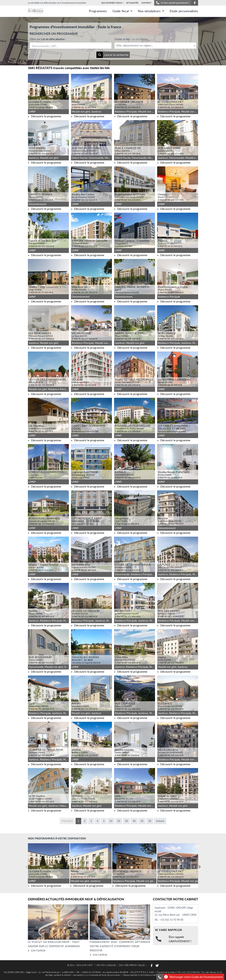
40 (134, 821)
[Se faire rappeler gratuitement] (160, 977)
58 (150, 821)
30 (126, 821)
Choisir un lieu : (132, 39)
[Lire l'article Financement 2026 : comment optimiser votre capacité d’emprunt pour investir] (120, 922)
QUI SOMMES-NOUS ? (112, 3)
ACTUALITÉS (132, 3)
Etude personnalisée (184, 11)
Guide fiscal (122, 11)
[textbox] (155, 45)
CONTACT (146, 3)
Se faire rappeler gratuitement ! (173, 3)
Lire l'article (37, 950)
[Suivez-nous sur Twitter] (157, 966)
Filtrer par (48, 39)
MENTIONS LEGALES (106, 965)
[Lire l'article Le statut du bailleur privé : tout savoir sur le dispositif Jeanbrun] (58, 922)
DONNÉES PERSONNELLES (132, 965)
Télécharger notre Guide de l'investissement (194, 977)
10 (111, 821)
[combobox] (71, 46)
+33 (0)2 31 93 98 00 (172, 920)
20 (119, 821)
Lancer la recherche (112, 55)
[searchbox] (49, 46)
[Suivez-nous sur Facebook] (195, 3)
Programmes (98, 11)
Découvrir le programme (44, 116)
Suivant (160, 821)
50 (142, 821)
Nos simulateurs (151, 11)
